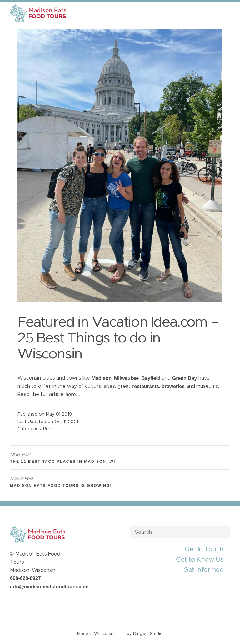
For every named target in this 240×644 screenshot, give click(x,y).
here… (73, 394)
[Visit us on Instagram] (27, 601)
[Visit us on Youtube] (35, 601)
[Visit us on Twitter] (20, 601)
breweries (173, 386)
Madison (102, 378)
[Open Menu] (232, 13)
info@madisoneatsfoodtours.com (49, 587)
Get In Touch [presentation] (204, 549)
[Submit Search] (223, 532)
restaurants (146, 386)
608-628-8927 (25, 578)
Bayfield (151, 378)
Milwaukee (126, 378)
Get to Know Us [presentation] (200, 559)
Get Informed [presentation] (203, 570)
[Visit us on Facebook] (12, 601)
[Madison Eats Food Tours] (38, 13)
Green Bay (185, 378)
